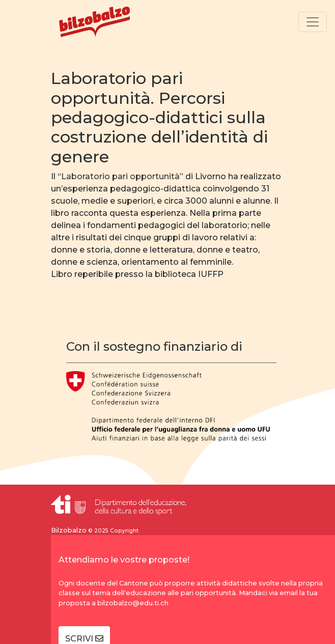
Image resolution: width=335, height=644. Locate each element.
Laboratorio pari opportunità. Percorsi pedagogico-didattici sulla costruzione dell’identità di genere (159, 117)
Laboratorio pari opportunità (120, 176)
